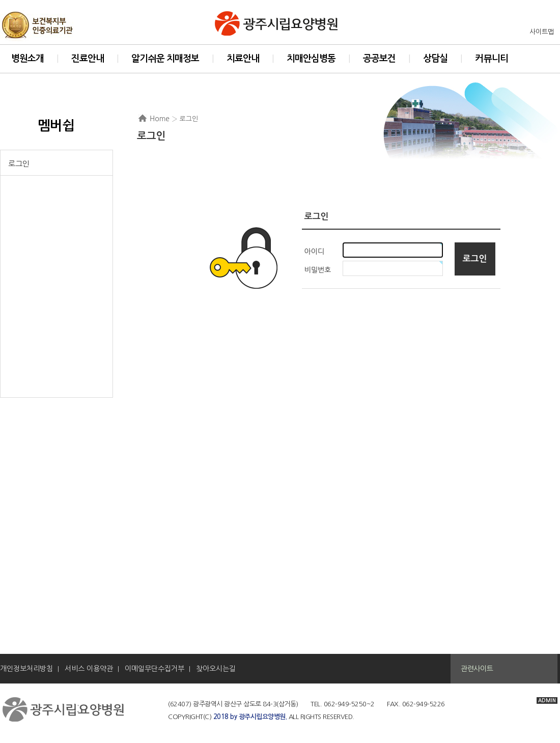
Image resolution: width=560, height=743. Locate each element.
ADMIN (547, 700)
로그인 (19, 164)
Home (160, 119)
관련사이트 (477, 669)
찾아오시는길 (216, 669)
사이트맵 (542, 32)
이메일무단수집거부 (155, 669)
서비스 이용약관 (89, 669)
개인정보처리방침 (26, 669)
